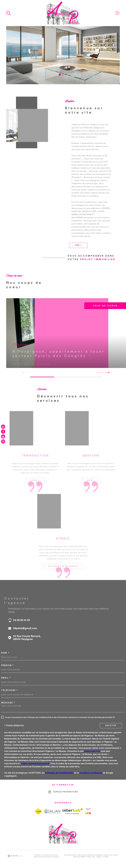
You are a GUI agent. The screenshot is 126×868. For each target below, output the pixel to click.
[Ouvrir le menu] (117, 13)
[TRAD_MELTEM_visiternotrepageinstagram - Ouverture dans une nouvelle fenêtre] (3, 441)
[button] (60, 74)
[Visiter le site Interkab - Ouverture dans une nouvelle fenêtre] (73, 809)
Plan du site (82, 853)
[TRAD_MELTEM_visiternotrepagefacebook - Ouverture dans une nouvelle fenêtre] (3, 431)
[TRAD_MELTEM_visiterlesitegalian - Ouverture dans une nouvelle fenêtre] (52, 809)
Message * (8, 701)
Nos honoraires (70, 853)
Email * (6, 676)
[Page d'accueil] (63, 13)
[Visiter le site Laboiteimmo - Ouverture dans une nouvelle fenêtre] (15, 854)
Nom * (5, 651)
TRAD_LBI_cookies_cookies (98, 855)
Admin (106, 853)
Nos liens (114, 853)
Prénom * (7, 664)
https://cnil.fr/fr (92, 749)
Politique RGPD (79, 855)
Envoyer (111, 724)
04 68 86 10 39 (22, 618)
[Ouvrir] (9, 13)
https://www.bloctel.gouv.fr (35, 762)
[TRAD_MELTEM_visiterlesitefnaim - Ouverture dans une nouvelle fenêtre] (38, 809)
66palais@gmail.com (25, 627)
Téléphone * (10, 689)
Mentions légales (95, 853)
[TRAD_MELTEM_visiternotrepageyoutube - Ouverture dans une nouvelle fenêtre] (3, 437)
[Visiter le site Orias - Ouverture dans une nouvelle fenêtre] (88, 809)
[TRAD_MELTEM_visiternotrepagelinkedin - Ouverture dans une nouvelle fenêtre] (3, 427)
